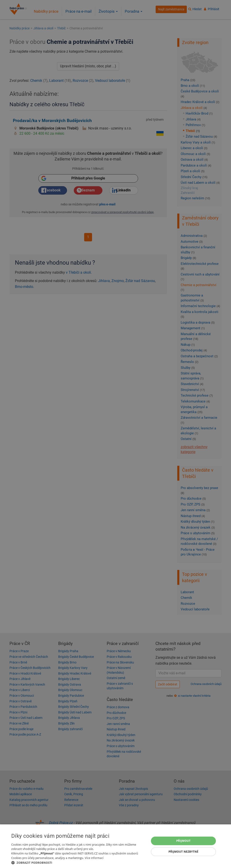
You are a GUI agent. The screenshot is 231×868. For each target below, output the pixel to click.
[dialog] (115, 846)
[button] (78, 862)
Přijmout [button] (183, 841)
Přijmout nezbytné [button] (184, 852)
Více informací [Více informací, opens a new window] (94, 858)
